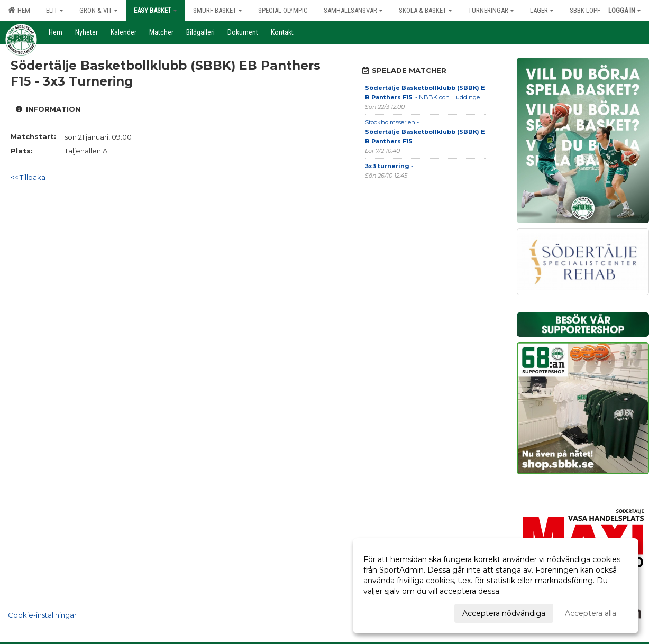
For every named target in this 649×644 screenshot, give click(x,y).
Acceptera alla (591, 613)
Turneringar (491, 10)
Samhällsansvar (353, 10)
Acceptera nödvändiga (504, 613)
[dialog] (496, 586)
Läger (542, 10)
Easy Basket (156, 10)
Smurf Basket (218, 10)
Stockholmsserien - (425, 132)
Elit (55, 10)
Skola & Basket (426, 10)
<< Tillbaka (28, 177)
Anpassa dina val (394, 612)
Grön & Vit (99, 10)
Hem (19, 10)
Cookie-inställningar (42, 614)
